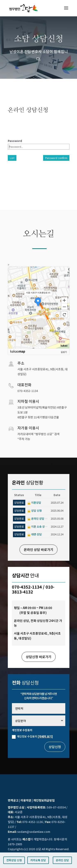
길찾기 (64, 352)
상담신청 (55, 747)
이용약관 (26, 800)
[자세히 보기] (45, 736)
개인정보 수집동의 (32, 736)
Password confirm (56, 158)
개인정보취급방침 (44, 800)
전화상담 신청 (14, 860)
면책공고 (13, 800)
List (12, 158)
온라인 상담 (62, 860)
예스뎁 (26, 839)
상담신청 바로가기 (39, 657)
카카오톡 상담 (38, 860)
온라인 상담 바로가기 (38, 549)
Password (15, 141)
